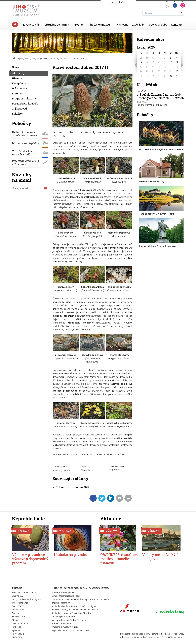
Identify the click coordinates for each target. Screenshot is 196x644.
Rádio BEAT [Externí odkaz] (17, 606)
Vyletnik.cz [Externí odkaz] (17, 630)
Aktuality (55, 58)
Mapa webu (179, 634)
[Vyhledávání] (163, 13)
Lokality (17, 114)
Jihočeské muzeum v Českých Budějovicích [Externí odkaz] (71, 613)
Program (79, 25)
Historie (17, 78)
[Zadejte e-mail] (30, 188)
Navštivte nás (31, 25)
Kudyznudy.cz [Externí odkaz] (18, 634)
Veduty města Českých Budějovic (161, 557)
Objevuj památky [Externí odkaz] (20, 623)
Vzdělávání (139, 25)
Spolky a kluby (158, 25)
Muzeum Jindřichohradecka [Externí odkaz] (64, 617)
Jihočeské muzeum (101, 25)
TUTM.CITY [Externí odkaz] (17, 637)
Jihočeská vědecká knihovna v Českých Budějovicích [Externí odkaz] (75, 606)
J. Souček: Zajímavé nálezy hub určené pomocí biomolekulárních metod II (160, 98)
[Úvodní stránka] (27, 16)
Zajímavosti (19, 109)
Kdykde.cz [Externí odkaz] (16, 627)
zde (91, 207)
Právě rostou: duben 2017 (73, 487)
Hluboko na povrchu (71, 555)
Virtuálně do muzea (57, 25)
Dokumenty (19, 88)
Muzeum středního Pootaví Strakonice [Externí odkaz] (69, 620)
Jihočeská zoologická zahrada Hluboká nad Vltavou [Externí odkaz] (75, 610)
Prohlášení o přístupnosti (132, 634)
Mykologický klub (41, 58)
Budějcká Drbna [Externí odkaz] (19, 617)
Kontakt (17, 94)
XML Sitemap (152, 634)
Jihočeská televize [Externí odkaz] (20, 603)
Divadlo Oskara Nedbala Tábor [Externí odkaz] (66, 596)
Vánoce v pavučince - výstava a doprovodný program (30, 559)
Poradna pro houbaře (25, 104)
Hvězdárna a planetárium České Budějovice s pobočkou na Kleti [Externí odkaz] (81, 599)
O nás (15, 67)
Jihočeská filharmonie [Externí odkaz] (62, 603)
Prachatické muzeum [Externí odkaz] (61, 623)
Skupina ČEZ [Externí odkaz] (18, 596)
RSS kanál (166, 634)
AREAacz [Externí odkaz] (16, 620)
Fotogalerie (19, 83)
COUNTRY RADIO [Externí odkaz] (20, 610)
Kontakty (177, 25)
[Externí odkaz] (130, 608)
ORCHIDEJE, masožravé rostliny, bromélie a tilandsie (119, 559)
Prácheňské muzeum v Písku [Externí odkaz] (65, 627)
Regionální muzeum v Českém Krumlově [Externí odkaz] (70, 630)
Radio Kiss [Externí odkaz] (17, 613)
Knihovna (123, 25)
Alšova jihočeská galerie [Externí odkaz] (63, 592)
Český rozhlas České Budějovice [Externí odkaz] (27, 599)
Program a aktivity (24, 99)
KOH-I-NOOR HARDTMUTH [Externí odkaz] (24, 592)
